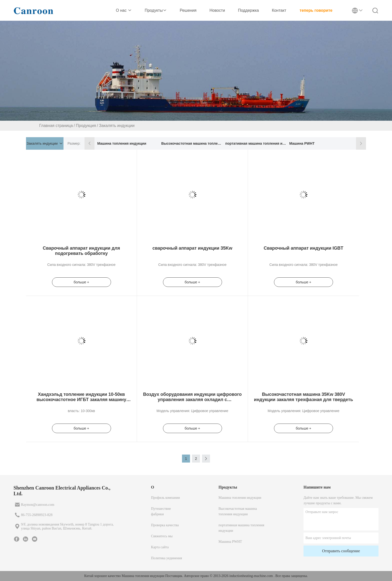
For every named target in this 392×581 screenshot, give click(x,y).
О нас (124, 10)
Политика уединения (166, 558)
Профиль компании (165, 498)
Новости (217, 10)
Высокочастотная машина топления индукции (192, 143)
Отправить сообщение (341, 551)
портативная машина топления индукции (256, 143)
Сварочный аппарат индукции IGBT (304, 248)
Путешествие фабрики (161, 511)
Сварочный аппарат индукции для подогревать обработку (81, 251)
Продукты (156, 10)
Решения (188, 10)
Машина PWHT (302, 143)
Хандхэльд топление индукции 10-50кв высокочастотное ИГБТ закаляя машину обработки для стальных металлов (81, 400)
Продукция (86, 126)
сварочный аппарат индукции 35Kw (192, 248)
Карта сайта (160, 547)
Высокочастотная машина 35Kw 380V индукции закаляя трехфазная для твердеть (303, 397)
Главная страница (56, 126)
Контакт (279, 10)
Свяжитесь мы (162, 536)
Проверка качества (165, 525)
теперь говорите (316, 10)
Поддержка (248, 10)
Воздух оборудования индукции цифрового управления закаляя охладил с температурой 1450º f (192, 400)
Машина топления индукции (122, 143)
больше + (81, 282)
